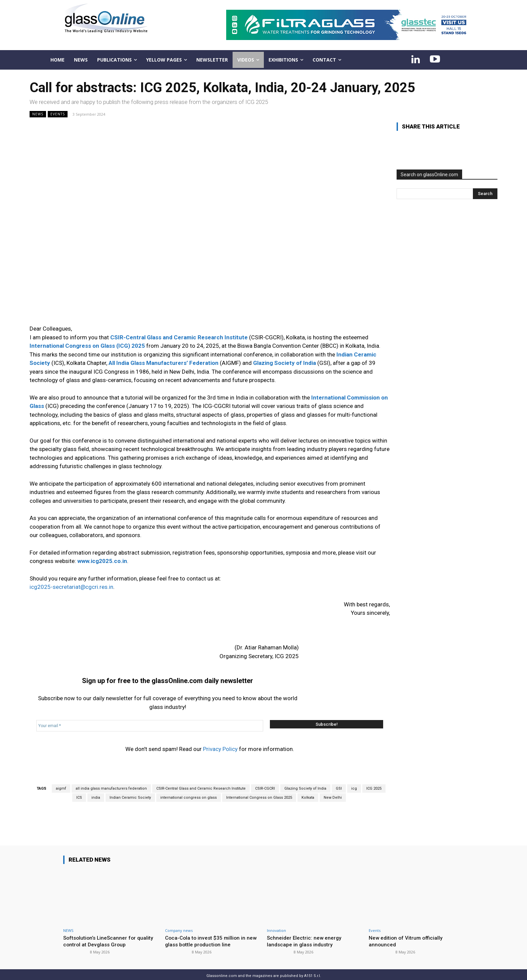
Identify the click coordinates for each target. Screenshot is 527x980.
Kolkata (308, 789)
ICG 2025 (374, 780)
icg (354, 780)
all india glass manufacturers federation (111, 780)
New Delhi (333, 789)
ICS (79, 789)
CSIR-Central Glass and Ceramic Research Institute (201, 780)
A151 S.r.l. (313, 967)
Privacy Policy (220, 741)
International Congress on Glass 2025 (259, 789)
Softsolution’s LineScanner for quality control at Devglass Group (106, 932)
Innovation (276, 922)
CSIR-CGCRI (265, 780)
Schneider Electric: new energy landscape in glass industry (307, 932)
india (96, 789)
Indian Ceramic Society (130, 789)
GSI (339, 780)
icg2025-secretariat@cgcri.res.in (71, 587)
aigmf (61, 780)
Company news (179, 922)
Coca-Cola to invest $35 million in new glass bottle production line (208, 932)
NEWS (38, 114)
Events (58, 114)
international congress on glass (189, 789)
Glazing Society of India (305, 780)
